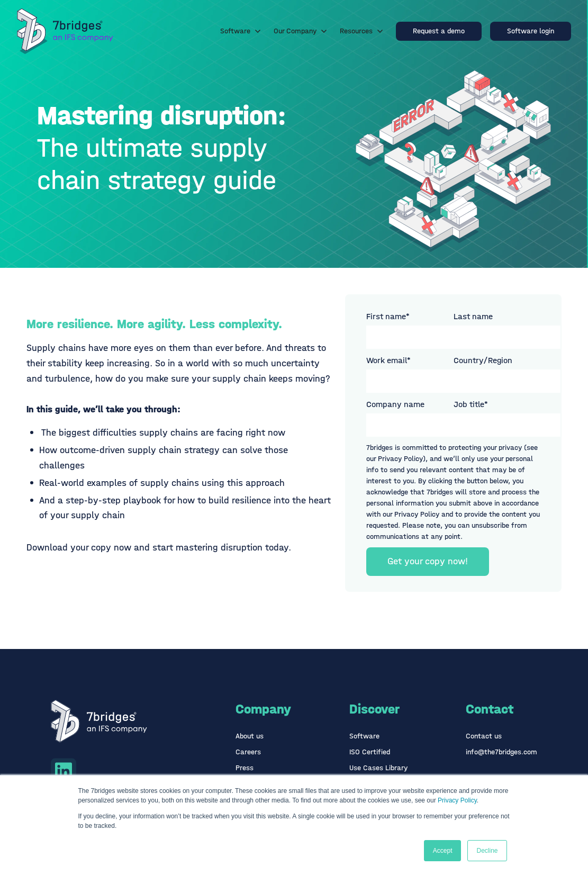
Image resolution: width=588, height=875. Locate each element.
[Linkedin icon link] (64, 771)
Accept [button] (443, 851)
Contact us (484, 736)
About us (250, 736)
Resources (361, 31)
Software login (531, 31)
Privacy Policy (457, 800)
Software (241, 31)
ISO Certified (370, 752)
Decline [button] (487, 851)
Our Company (300, 31)
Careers (248, 752)
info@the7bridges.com (501, 752)
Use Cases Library (378, 768)
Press (245, 768)
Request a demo (439, 31)
